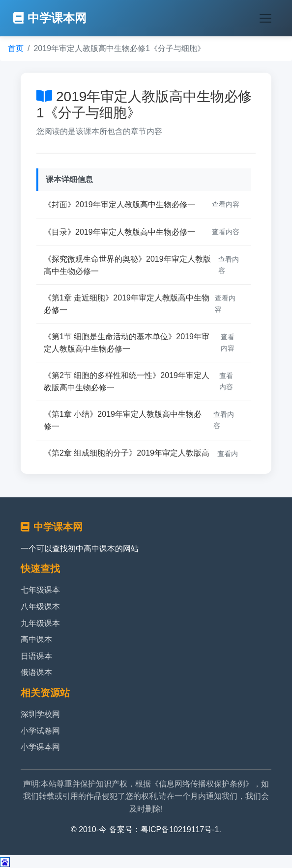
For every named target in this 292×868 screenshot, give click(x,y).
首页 (16, 48)
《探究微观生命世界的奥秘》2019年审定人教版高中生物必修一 (127, 265)
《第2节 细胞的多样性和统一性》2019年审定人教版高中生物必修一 (127, 382)
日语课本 (36, 656)
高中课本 (36, 639)
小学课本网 (40, 747)
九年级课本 (40, 623)
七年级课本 (40, 590)
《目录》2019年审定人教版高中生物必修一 (119, 232)
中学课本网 (50, 18)
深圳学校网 (40, 714)
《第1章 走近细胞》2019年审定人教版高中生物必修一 (127, 304)
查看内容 (226, 204)
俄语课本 (36, 672)
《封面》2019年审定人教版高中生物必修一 (119, 204)
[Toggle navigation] (265, 18)
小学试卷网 (40, 731)
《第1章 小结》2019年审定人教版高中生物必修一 (123, 420)
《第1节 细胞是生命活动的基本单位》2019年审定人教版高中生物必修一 (127, 343)
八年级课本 (40, 607)
